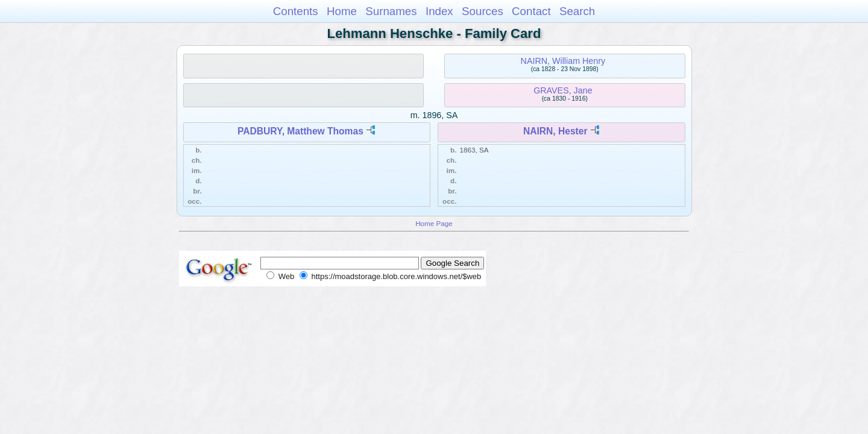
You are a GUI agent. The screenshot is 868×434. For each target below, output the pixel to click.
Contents (296, 11)
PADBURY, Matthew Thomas (300, 131)
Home (342, 11)
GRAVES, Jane (563, 90)
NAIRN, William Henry (563, 61)
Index (439, 11)
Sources (483, 11)
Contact (531, 11)
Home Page (434, 223)
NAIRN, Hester (555, 131)
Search (577, 11)
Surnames (391, 11)
